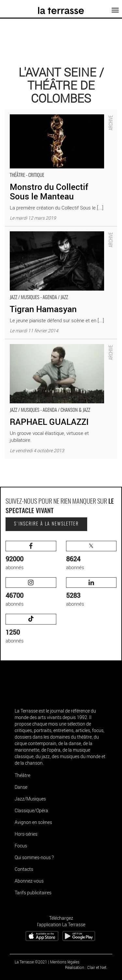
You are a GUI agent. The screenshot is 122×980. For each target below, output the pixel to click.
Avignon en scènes (33, 822)
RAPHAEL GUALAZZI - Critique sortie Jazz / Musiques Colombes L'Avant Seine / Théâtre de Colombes (55, 349)
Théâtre (22, 775)
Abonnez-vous (29, 881)
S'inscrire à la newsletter (46, 524)
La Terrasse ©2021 (31, 962)
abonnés (31, 556)
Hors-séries (26, 834)
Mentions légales (65, 962)
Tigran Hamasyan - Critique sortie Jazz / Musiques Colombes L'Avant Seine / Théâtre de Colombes (59, 233)
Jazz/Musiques (30, 799)
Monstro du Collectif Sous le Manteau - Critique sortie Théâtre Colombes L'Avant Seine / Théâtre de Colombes (60, 120)
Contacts (24, 869)
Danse (21, 787)
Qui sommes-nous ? (34, 857)
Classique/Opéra (31, 810)
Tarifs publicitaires (33, 893)
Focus (21, 846)
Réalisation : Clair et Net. (86, 967)
